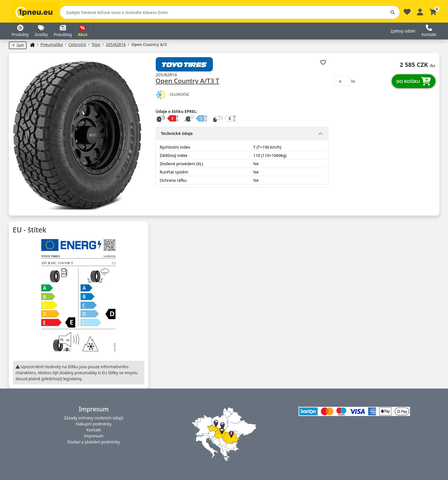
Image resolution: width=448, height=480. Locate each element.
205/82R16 (116, 44)
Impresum (94, 436)
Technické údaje (177, 133)
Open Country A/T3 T (188, 81)
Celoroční (77, 44)
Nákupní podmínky (94, 424)
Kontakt (94, 430)
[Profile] (420, 11)
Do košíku (413, 81)
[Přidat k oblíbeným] (323, 62)
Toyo (96, 44)
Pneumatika (52, 44)
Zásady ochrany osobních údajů (94, 418)
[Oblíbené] (407, 13)
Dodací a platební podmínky (94, 442)
